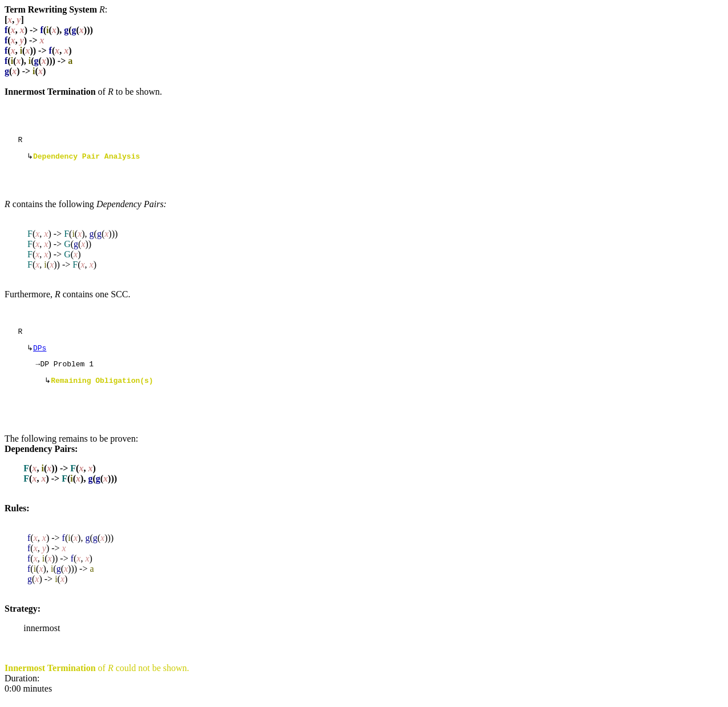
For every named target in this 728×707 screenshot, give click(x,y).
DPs (40, 353)
